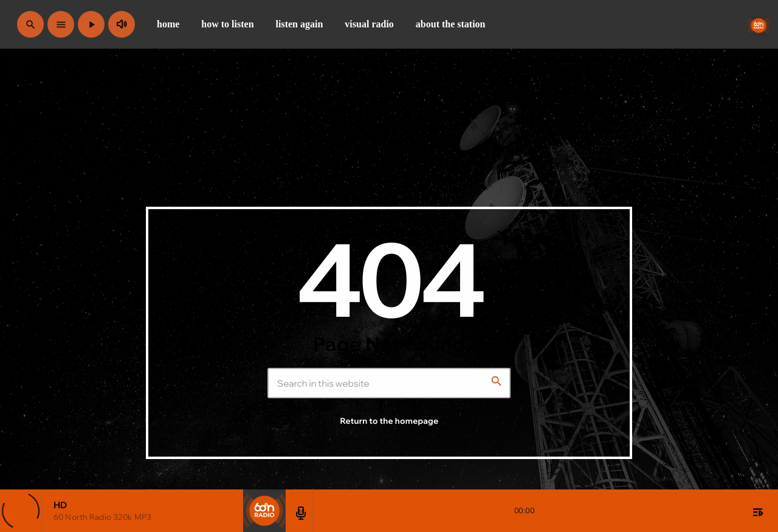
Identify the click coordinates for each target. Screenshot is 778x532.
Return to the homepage (390, 421)
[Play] (91, 24)
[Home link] (759, 24)
